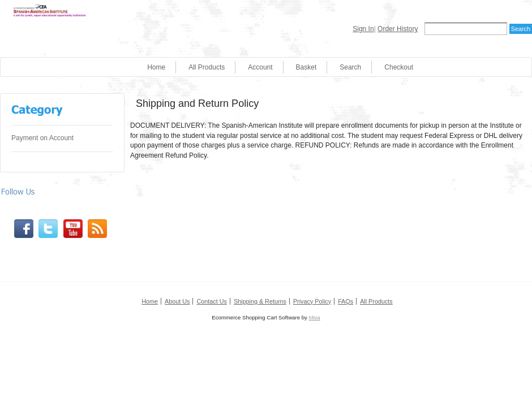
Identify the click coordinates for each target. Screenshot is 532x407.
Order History (398, 29)
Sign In (363, 29)
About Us (177, 301)
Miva (314, 317)
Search (350, 67)
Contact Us (211, 301)
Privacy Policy (312, 301)
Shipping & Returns (260, 301)
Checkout (399, 67)
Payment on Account (42, 138)
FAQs (346, 301)
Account (260, 67)
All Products (207, 67)
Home (156, 67)
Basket (306, 67)
